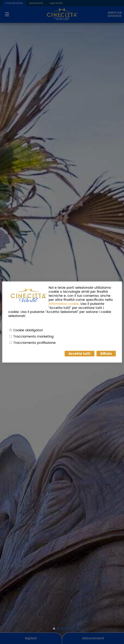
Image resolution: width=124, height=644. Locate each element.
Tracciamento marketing (33, 337)
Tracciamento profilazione (34, 343)
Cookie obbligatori (28, 330)
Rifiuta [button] (106, 354)
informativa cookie (64, 304)
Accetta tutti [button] (79, 354)
